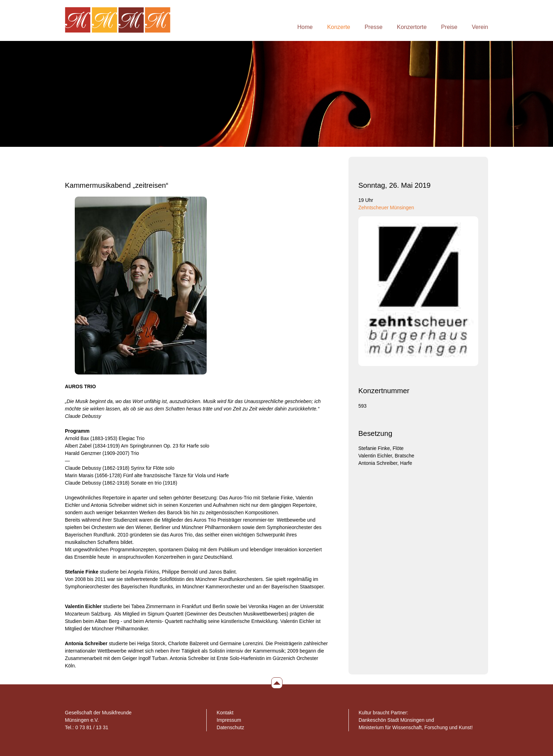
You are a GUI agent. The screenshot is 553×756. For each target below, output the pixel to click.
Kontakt (225, 713)
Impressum (229, 720)
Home (305, 27)
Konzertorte (412, 27)
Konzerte (338, 27)
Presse (374, 27)
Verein (480, 27)
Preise (449, 27)
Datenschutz (230, 727)
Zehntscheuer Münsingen (386, 208)
